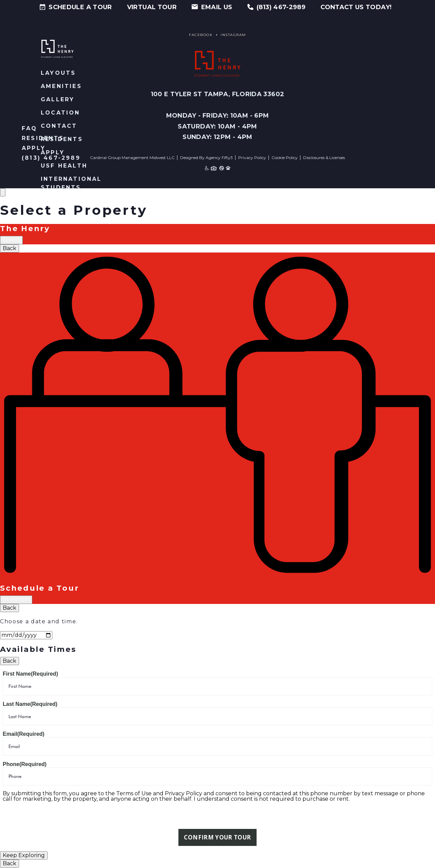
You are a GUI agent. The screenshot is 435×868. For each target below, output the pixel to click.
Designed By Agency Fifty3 (206, 158)
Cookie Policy (285, 158)
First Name (30, 674)
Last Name (30, 704)
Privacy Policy (252, 158)
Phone (25, 764)
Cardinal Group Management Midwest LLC (132, 158)
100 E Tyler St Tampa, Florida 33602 (218, 94)
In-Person (16, 599)
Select (11, 240)
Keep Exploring (24, 856)
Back (10, 248)
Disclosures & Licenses (324, 158)
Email (24, 734)
